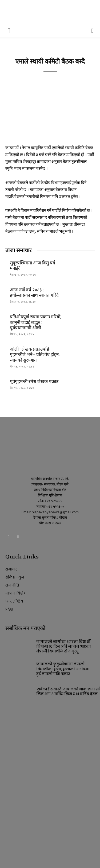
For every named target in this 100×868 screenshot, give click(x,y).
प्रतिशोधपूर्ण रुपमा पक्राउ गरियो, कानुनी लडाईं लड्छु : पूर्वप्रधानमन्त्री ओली (35, 322)
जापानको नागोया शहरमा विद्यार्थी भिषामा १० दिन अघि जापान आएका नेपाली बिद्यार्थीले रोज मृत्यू (64, 646)
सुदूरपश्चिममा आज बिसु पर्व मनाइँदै (32, 265)
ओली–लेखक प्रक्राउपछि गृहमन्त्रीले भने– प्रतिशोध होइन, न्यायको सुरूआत (35, 355)
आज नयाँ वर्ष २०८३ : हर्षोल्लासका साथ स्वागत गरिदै (34, 292)
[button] (9, 30)
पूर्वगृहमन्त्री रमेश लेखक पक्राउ (34, 381)
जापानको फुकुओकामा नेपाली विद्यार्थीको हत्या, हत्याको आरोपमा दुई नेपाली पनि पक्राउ (63, 669)
